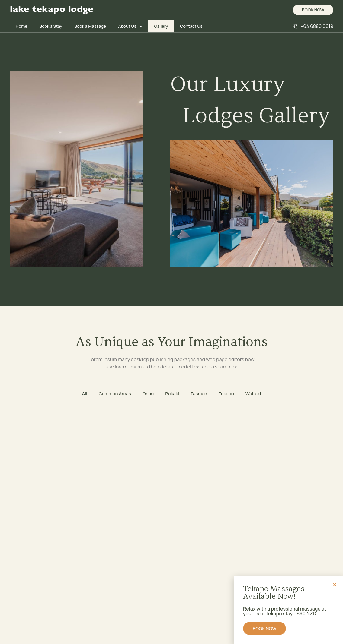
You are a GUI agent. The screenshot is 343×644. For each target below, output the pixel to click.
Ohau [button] (148, 394)
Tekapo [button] (226, 394)
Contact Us (191, 26)
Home (21, 26)
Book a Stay (51, 26)
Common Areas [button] (115, 394)
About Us (130, 26)
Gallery (161, 26)
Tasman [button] (199, 394)
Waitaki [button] (253, 394)
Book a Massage (90, 26)
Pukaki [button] (172, 394)
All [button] (85, 394)
